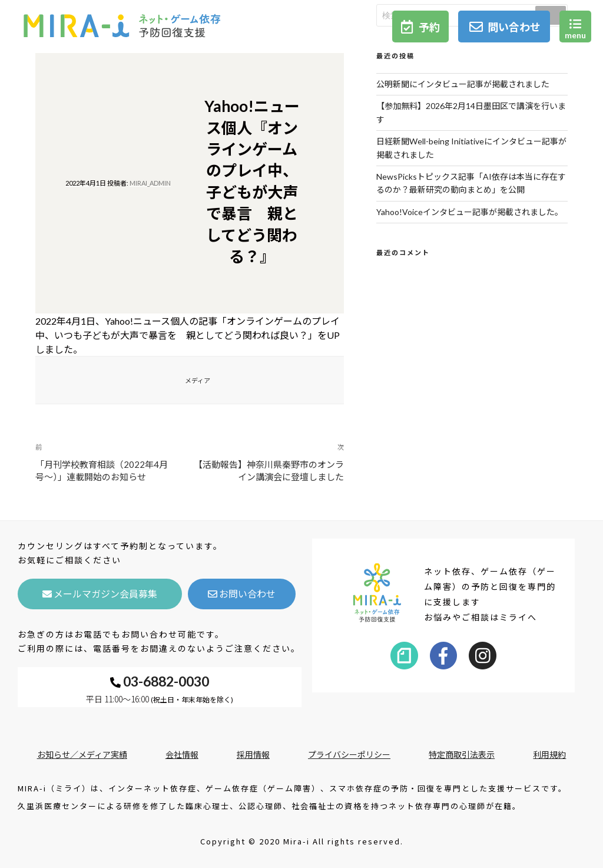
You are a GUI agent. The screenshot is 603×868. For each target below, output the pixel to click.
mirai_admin (150, 183)
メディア (198, 380)
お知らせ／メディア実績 (82, 755)
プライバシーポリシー (349, 755)
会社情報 (182, 755)
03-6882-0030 (160, 681)
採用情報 (253, 755)
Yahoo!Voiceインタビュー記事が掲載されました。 (470, 212)
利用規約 (549, 755)
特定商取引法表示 (462, 755)
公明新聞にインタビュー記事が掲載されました (463, 84)
